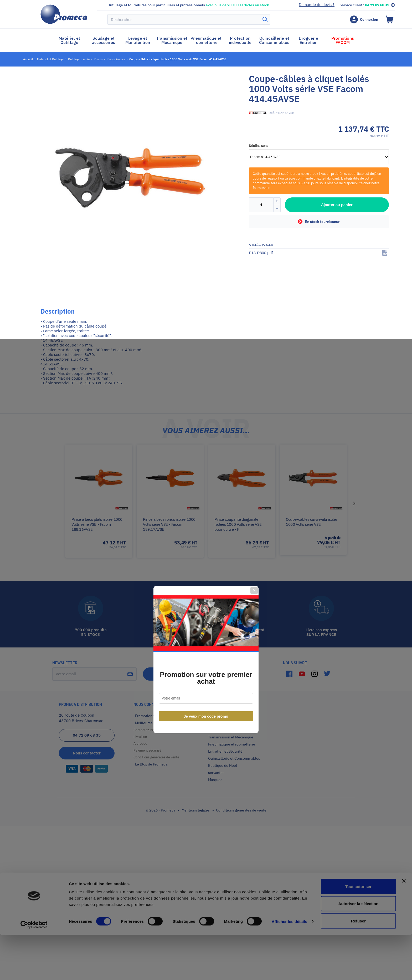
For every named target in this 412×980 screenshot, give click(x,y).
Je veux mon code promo (206, 547)
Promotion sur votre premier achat (206, 509)
